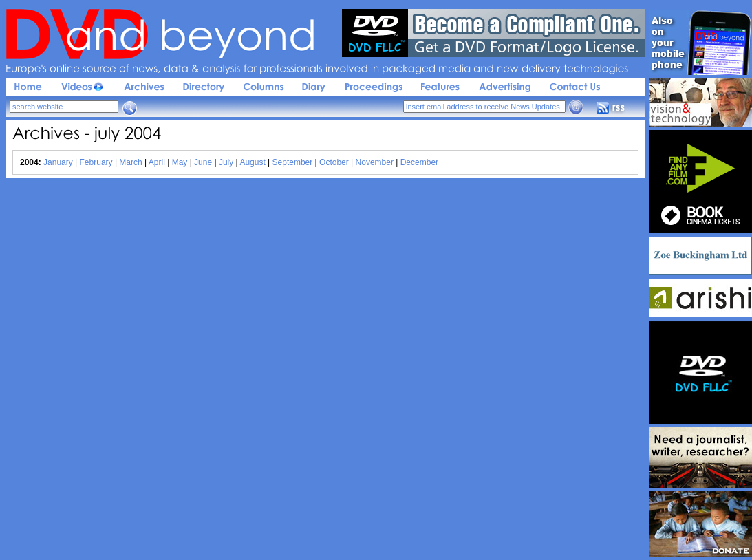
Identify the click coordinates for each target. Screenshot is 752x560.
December (419, 162)
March (130, 162)
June (203, 162)
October (334, 162)
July (226, 162)
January (58, 162)
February (96, 162)
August (252, 162)
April (157, 162)
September (293, 162)
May (180, 162)
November (375, 162)
